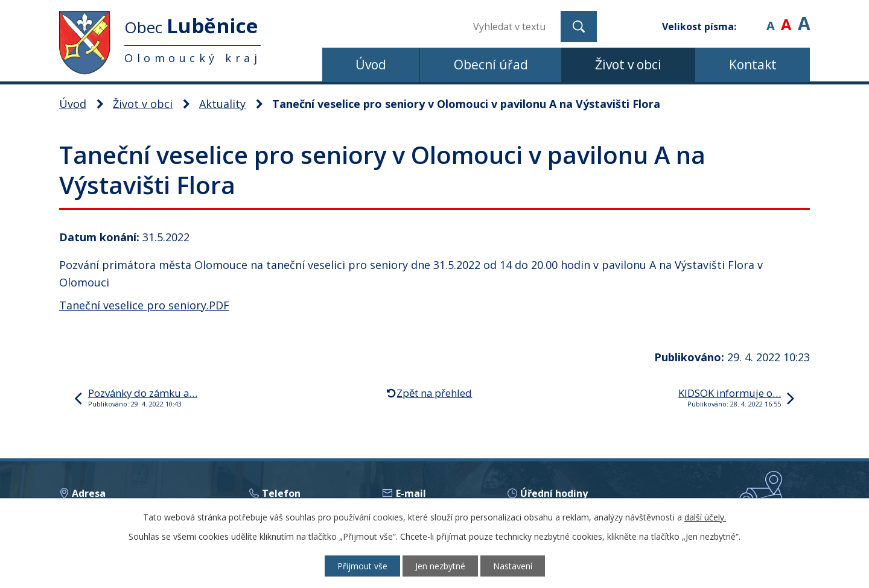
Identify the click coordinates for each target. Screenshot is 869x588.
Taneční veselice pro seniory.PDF (144, 305)
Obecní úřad (491, 65)
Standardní (786, 18)
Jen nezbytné (440, 566)
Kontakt (753, 65)
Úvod (371, 65)
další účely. (705, 517)
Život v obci (628, 65)
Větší (804, 18)
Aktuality (222, 104)
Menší (770, 18)
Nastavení (513, 566)
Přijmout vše (362, 566)
